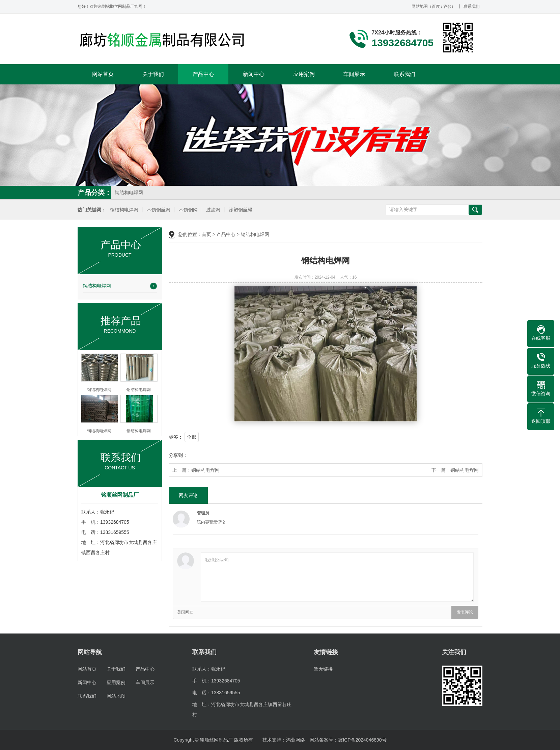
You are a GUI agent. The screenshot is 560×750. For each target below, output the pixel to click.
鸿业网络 (296, 740)
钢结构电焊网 (129, 192)
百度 (436, 6)
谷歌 (447, 6)
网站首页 (103, 74)
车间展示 (354, 74)
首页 (206, 234)
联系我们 (472, 6)
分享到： (178, 455)
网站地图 (420, 6)
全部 (192, 437)
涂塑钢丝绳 (241, 210)
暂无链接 (323, 669)
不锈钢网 (188, 210)
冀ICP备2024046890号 (362, 740)
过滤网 (213, 210)
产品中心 (203, 74)
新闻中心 (254, 74)
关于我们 (153, 74)
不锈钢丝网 (159, 210)
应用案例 (304, 74)
